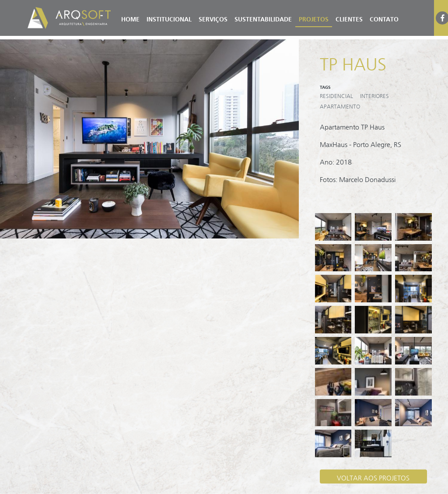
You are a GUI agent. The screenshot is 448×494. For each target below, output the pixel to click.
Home (130, 18)
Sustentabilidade (263, 18)
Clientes (349, 18)
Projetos (314, 18)
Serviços (213, 18)
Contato (384, 18)
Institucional (169, 18)
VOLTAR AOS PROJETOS (373, 476)
